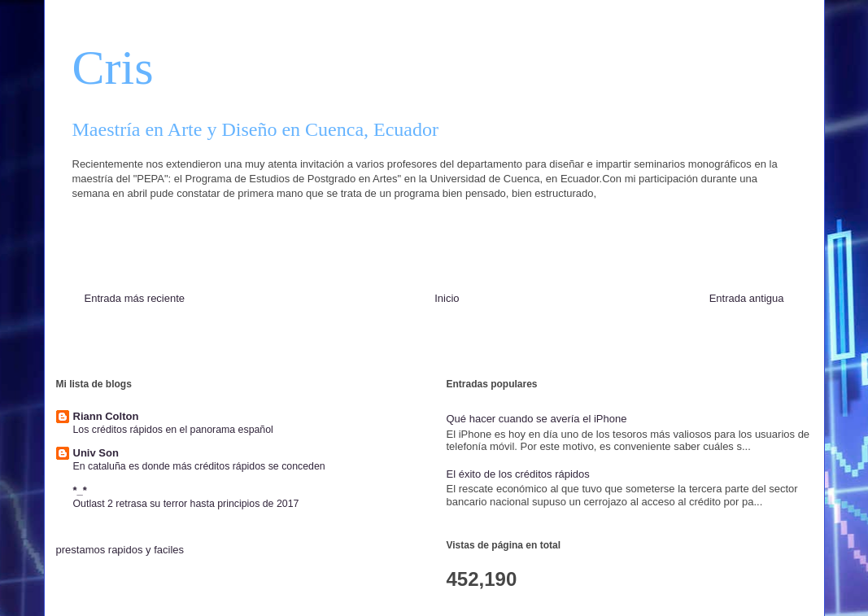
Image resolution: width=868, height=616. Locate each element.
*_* (80, 490)
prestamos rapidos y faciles (120, 550)
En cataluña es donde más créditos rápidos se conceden (199, 466)
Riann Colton (106, 416)
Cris (113, 68)
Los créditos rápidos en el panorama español (173, 430)
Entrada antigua (747, 298)
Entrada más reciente (135, 298)
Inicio (447, 298)
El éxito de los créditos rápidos (518, 474)
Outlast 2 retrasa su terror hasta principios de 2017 (186, 504)
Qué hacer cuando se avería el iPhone (537, 419)
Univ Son (96, 453)
